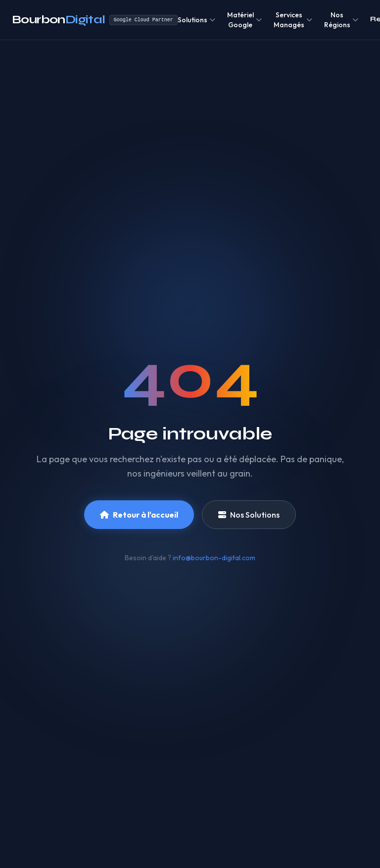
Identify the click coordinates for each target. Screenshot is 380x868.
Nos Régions (341, 20)
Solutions (196, 20)
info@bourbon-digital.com (214, 558)
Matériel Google (244, 20)
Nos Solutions (249, 515)
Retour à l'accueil (139, 515)
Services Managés (293, 20)
